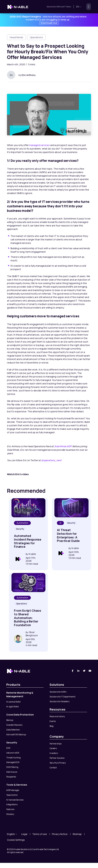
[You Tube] (90, 671)
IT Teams (67, 7)
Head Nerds (16, 37)
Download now (49, 23)
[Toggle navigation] (88, 7)
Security (20, 529)
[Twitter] (84, 671)
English (12, 834)
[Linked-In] (78, 671)
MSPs (58, 7)
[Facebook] (73, 671)
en (79, 7)
